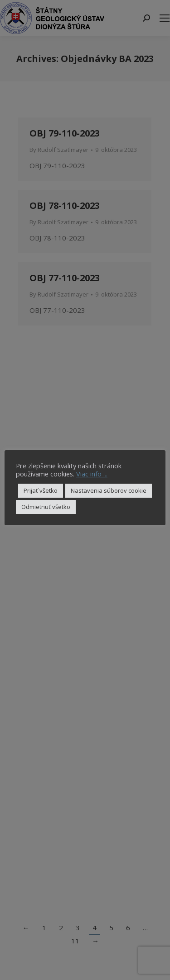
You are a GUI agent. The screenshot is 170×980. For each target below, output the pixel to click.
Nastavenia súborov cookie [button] (109, 490)
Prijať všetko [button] (41, 490)
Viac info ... (92, 474)
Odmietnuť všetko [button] (46, 507)
